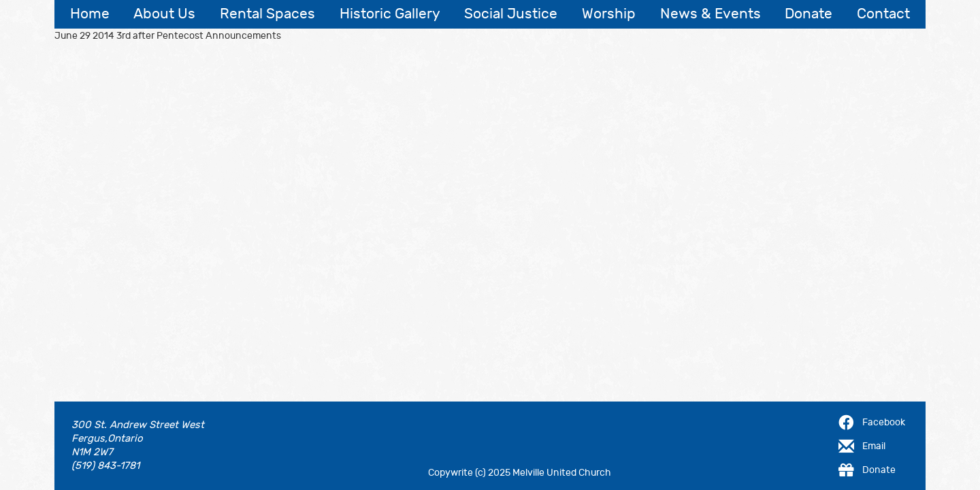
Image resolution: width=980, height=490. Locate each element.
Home (90, 14)
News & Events (710, 14)
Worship (609, 14)
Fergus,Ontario (107, 439)
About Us (164, 14)
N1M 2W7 (92, 452)
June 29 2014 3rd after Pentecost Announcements (168, 36)
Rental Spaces (267, 14)
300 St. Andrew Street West (138, 425)
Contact (883, 14)
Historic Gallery (390, 14)
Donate (808, 14)
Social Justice (511, 14)
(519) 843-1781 (105, 466)
